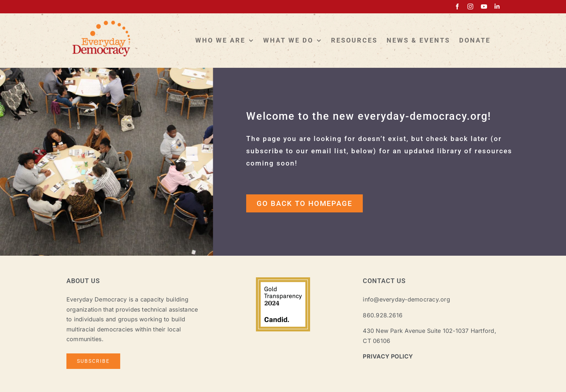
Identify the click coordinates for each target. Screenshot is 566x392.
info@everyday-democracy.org (406, 299)
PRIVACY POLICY (388, 356)
